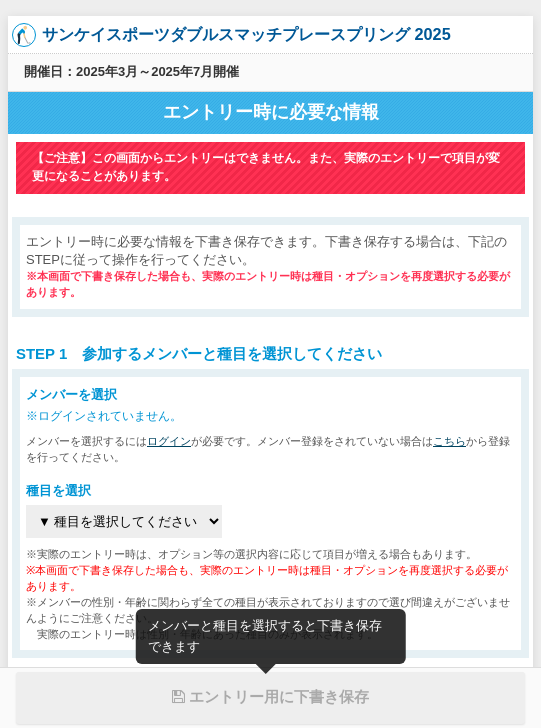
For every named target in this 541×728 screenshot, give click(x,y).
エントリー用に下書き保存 (270, 696)
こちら (449, 441)
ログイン (169, 441)
